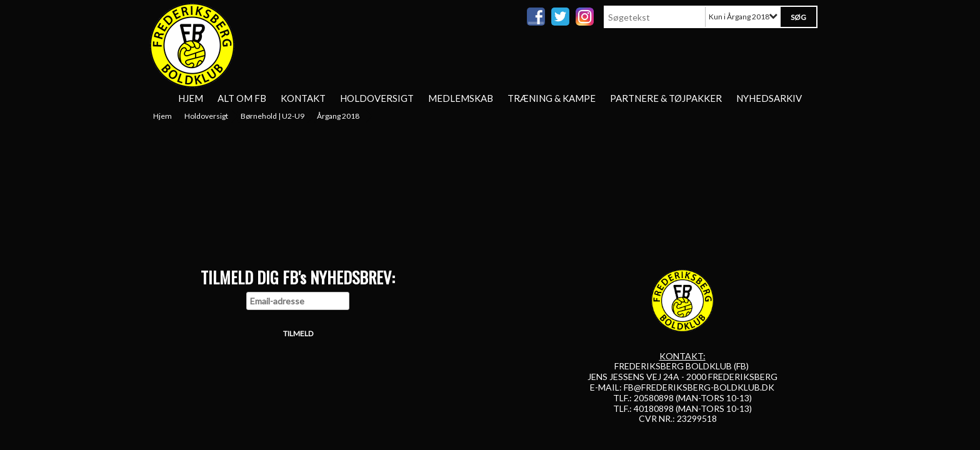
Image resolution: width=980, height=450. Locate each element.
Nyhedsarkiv (769, 98)
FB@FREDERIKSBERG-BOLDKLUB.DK (699, 387)
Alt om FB (242, 98)
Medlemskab (461, 98)
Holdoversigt (377, 98)
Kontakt (303, 98)
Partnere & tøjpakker (666, 98)
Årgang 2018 (338, 116)
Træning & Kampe (552, 98)
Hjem (191, 98)
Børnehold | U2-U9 (272, 116)
